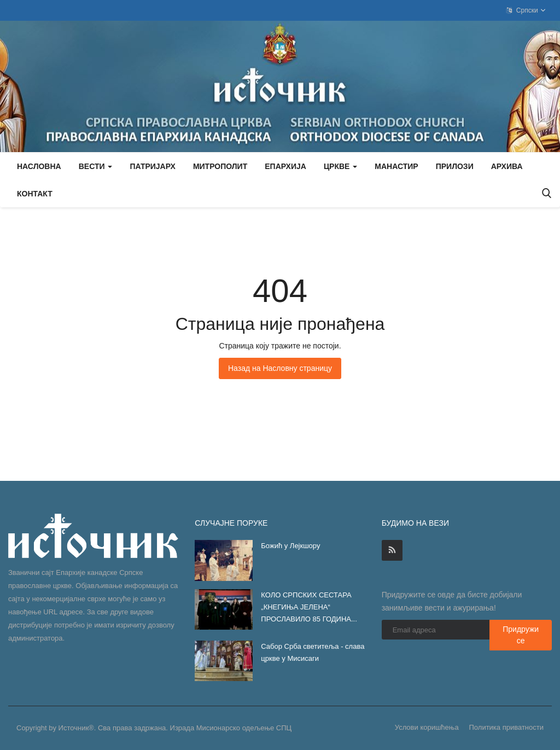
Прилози (455, 166)
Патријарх (152, 166)
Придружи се (521, 635)
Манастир (396, 166)
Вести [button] (96, 166)
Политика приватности (506, 727)
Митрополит (220, 166)
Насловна (39, 166)
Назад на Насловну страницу (280, 368)
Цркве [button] (340, 166)
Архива (507, 166)
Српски (526, 10)
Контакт (35, 194)
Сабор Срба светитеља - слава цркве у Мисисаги (313, 652)
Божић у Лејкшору (290, 546)
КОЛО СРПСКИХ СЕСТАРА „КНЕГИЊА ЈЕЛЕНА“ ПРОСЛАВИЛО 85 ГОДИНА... (309, 607)
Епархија (285, 166)
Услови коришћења (427, 727)
